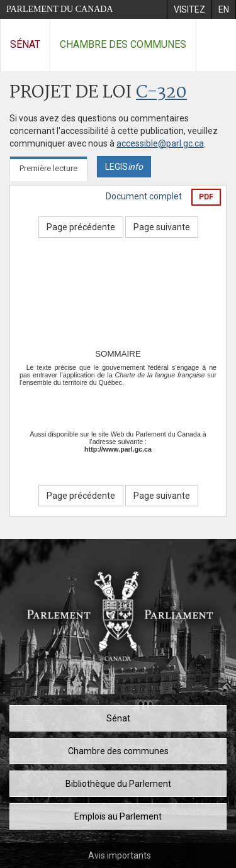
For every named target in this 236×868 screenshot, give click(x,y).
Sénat (25, 44)
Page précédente (81, 227)
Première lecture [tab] (48, 168)
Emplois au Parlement (118, 816)
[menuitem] (189, 9)
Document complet (144, 196)
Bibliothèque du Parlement (118, 784)
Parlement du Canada (60, 9)
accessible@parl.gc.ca (160, 143)
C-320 (161, 93)
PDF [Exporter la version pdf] (206, 197)
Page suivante (162, 227)
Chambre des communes (123, 44)
